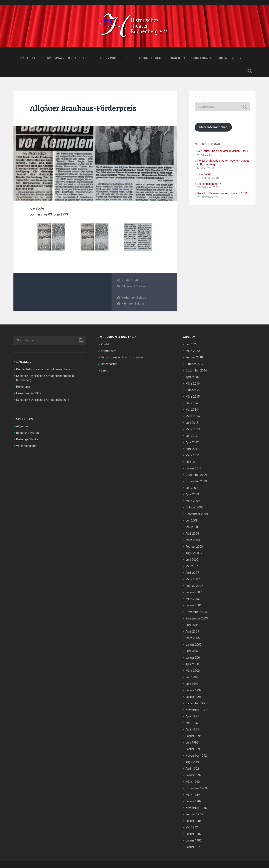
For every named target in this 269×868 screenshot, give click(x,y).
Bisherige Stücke (146, 59)
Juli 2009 (192, 486)
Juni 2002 (193, 646)
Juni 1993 (193, 735)
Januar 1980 (194, 831)
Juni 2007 (193, 556)
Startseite (28, 59)
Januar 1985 (194, 812)
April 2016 (193, 377)
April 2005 (193, 627)
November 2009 (197, 480)
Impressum (109, 352)
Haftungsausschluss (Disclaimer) (124, 358)
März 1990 (193, 773)
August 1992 (195, 754)
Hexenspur (204, 175)
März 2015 (193, 397)
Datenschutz (110, 365)
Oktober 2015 (195, 390)
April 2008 (193, 531)
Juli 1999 (192, 671)
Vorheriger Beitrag (134, 299)
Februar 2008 (195, 544)
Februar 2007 (195, 582)
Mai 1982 (192, 818)
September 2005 (197, 614)
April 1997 (193, 710)
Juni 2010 (193, 460)
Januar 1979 (194, 837)
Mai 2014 (192, 409)
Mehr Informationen (213, 128)
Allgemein (23, 427)
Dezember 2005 (197, 607)
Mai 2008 (192, 524)
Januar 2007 (194, 588)
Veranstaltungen (28, 446)
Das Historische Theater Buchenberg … (205, 59)
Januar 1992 (194, 767)
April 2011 (193, 448)
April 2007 (193, 569)
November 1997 (197, 703)
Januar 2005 (194, 639)
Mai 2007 (192, 563)
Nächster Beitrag (133, 305)
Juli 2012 (192, 435)
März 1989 (193, 786)
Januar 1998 (194, 690)
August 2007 (195, 550)
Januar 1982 (194, 825)
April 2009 (193, 492)
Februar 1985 (195, 805)
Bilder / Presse (109, 59)
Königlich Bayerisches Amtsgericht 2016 (222, 195)
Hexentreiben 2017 (209, 185)
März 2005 (193, 633)
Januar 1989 (194, 792)
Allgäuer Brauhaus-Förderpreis (86, 109)
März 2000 (193, 665)
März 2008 (193, 537)
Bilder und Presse (133, 288)
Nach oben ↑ (246, 859)
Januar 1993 (194, 741)
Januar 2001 (194, 652)
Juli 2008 (192, 518)
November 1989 (197, 780)
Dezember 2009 (197, 473)
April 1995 (193, 722)
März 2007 (193, 575)
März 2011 (193, 454)
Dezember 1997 (197, 697)
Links (105, 371)
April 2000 (193, 658)
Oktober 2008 (195, 505)
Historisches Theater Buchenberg (52, 859)
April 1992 (193, 761)
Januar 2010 (194, 467)
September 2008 (197, 512)
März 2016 (193, 384)
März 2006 (193, 595)
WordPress (135, 859)
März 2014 (193, 416)
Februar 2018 (195, 358)
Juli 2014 (192, 403)
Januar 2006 (194, 601)
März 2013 (193, 429)
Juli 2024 (192, 346)
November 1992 (197, 748)
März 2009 (193, 499)
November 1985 (197, 799)
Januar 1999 (194, 684)
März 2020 (193, 352)
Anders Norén (221, 859)
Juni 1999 (193, 678)
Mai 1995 (192, 716)
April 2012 (193, 441)
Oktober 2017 (195, 365)
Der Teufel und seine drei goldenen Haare (223, 152)
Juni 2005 (193, 620)
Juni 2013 (193, 422)
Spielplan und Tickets (67, 59)
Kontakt (106, 346)
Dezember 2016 (197, 371)
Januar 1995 (194, 729)
